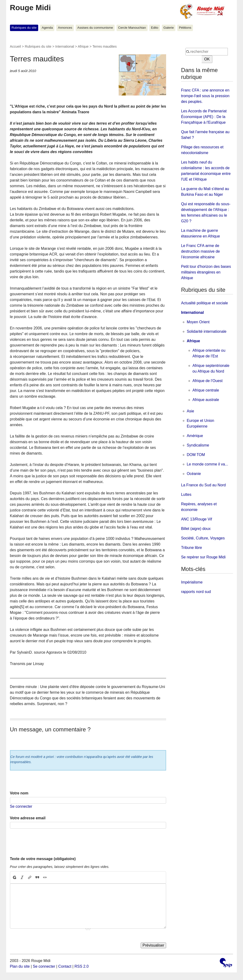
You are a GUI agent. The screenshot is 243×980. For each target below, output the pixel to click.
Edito (155, 28)
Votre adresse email (28, 818)
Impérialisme (192, 582)
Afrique (83, 46)
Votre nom (19, 793)
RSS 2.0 (82, 966)
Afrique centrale (206, 390)
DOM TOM (196, 455)
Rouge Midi (30, 8)
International (65, 46)
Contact (65, 966)
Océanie (194, 474)
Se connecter (21, 806)
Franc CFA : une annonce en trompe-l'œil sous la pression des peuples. (205, 96)
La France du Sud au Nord (203, 485)
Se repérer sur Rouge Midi (203, 557)
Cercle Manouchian (132, 28)
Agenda (47, 28)
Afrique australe (206, 400)
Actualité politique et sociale (204, 303)
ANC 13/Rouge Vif (196, 519)
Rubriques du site (24, 28)
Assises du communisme (95, 28)
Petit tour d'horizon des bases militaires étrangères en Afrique (206, 272)
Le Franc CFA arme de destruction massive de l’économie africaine (201, 251)
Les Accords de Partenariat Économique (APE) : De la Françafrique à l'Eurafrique (204, 117)
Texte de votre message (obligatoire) (43, 859)
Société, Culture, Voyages (203, 538)
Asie (190, 411)
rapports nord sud (196, 592)
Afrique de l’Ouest (208, 381)
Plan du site (20, 966)
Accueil (15, 46)
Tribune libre (192, 548)
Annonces (65, 28)
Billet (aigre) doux (196, 529)
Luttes (186, 495)
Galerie (169, 28)
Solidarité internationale (207, 331)
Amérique (195, 436)
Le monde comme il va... (207, 464)
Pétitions (185, 28)
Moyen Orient (198, 322)
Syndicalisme (198, 445)
